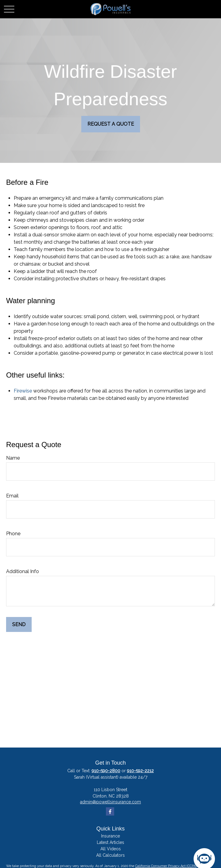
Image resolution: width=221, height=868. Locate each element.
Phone (13, 534)
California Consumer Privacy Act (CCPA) (166, 866)
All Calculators (111, 855)
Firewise (23, 391)
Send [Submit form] (19, 624)
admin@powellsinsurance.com (111, 802)
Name (13, 458)
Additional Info (23, 571)
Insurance (111, 836)
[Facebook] (110, 811)
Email (12, 496)
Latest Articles (111, 842)
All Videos (111, 849)
